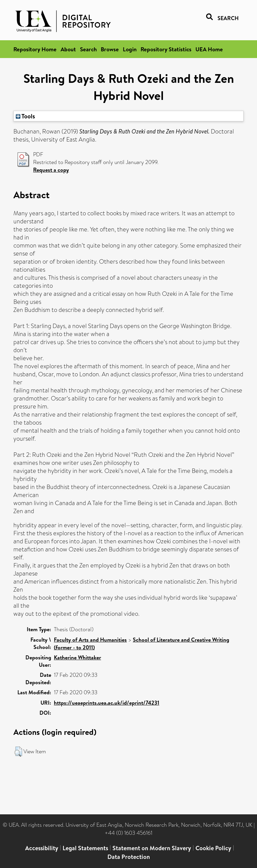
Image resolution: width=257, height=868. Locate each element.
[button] (18, 752)
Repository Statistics (166, 49)
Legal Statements (85, 848)
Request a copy (51, 170)
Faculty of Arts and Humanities (90, 640)
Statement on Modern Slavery (152, 848)
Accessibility (42, 848)
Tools (25, 116)
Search (88, 49)
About (68, 49)
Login (130, 49)
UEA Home (209, 49)
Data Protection (129, 857)
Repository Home (35, 49)
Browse (110, 49)
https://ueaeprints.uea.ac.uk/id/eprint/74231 (107, 703)
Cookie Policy (213, 848)
